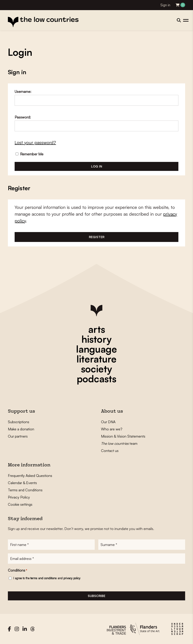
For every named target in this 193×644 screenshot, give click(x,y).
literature (96, 359)
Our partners (18, 436)
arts (97, 329)
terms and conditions (44, 578)
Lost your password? (35, 142)
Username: (23, 92)
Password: (23, 117)
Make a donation (21, 429)
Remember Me (29, 154)
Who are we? (112, 429)
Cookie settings (20, 504)
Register (97, 237)
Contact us (110, 451)
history (96, 339)
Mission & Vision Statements (123, 436)
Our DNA (108, 422)
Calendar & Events (22, 483)
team (119, 443)
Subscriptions (19, 422)
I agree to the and (47, 578)
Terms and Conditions (25, 490)
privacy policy (72, 578)
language (96, 349)
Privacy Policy (19, 497)
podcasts (96, 379)
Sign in (165, 5)
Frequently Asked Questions (30, 476)
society (96, 369)
